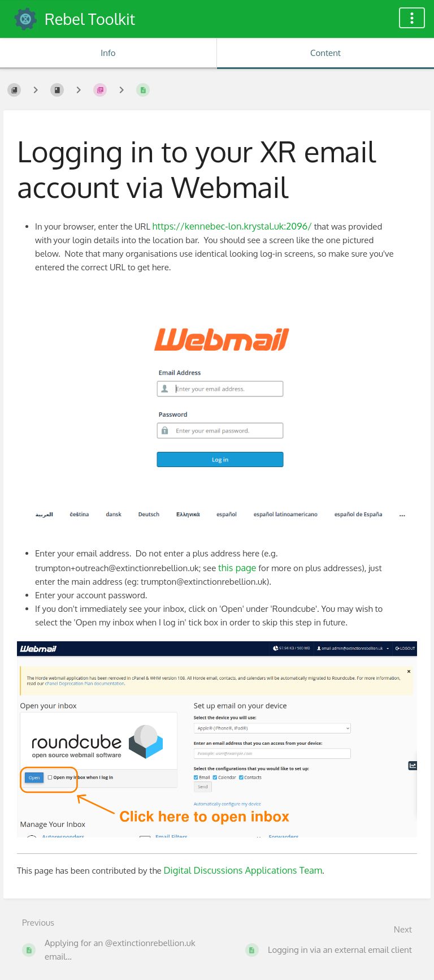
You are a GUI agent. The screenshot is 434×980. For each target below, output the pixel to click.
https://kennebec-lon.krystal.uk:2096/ (232, 226)
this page (237, 567)
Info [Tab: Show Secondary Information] (108, 53)
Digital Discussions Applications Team (243, 870)
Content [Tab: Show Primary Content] (325, 53)
